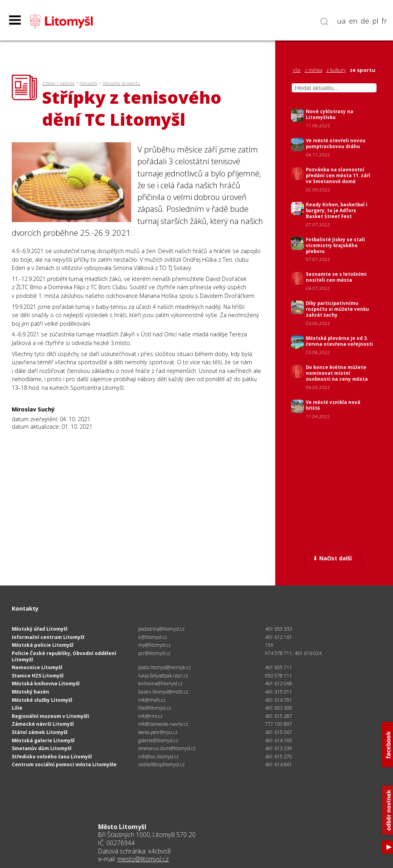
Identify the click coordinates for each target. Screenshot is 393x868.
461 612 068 (279, 684)
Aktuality (89, 83)
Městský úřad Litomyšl (40, 629)
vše (297, 70)
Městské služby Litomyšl (42, 700)
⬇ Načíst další (332, 558)
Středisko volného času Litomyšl (52, 757)
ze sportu (363, 70)
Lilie (17, 708)
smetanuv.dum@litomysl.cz (167, 748)
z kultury (336, 70)
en (353, 21)
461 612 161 (279, 637)
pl (375, 21)
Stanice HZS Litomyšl (38, 676)
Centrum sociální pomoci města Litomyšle (64, 764)
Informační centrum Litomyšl (48, 637)
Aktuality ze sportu (121, 83)
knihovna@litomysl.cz (160, 684)
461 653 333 (279, 629)
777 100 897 (279, 724)
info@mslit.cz (152, 700)
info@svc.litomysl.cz (158, 757)
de (365, 21)
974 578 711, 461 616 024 (293, 653)
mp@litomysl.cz (154, 645)
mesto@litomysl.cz (143, 859)
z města (313, 70)
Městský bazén (30, 692)
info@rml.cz (150, 716)
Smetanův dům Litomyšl (42, 748)
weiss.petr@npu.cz (158, 732)
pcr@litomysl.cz (154, 653)
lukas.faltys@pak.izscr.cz (163, 676)
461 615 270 (279, 757)
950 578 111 (279, 676)
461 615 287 (279, 716)
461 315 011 (279, 692)
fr (384, 21)
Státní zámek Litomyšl (40, 732)
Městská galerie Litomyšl (43, 740)
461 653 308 (279, 708)
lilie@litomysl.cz (155, 708)
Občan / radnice (58, 83)
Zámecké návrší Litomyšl (43, 724)
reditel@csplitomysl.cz (161, 764)
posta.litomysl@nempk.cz (165, 667)
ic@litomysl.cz (153, 637)
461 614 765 (279, 740)
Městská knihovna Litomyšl (46, 684)
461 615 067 (279, 732)
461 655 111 (279, 667)
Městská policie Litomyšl (43, 645)
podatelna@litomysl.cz (161, 629)
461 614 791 (279, 700)
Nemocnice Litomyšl (37, 667)
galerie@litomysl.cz (158, 740)
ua (342, 21)
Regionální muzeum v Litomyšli (50, 716)
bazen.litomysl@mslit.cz (163, 692)
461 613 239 (279, 748)
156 (269, 645)
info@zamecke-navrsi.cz (163, 724)
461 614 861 (279, 764)
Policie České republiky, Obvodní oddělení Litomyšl (64, 656)
